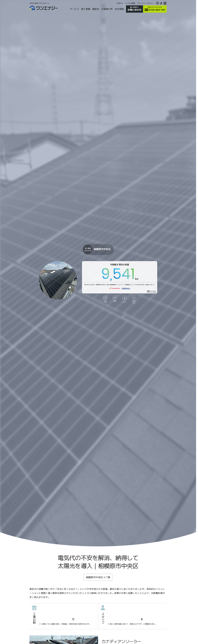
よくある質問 (130, 3)
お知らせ (120, 3)
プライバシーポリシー (145, 3)
